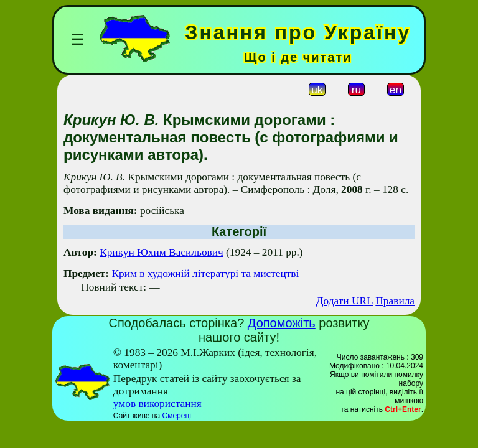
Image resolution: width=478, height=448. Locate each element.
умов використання (157, 404)
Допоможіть (282, 323)
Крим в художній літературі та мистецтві (205, 273)
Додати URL (344, 301)
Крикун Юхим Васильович (162, 252)
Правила (395, 301)
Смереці (176, 416)
